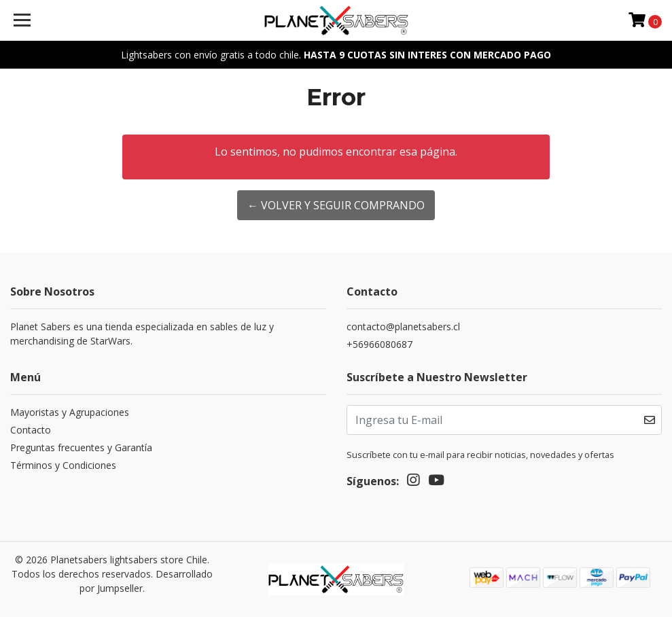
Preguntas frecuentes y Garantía (81, 447)
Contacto (31, 430)
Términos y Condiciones (63, 465)
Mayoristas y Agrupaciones (70, 412)
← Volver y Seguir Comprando (336, 205)
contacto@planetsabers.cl (403, 327)
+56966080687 (379, 344)
